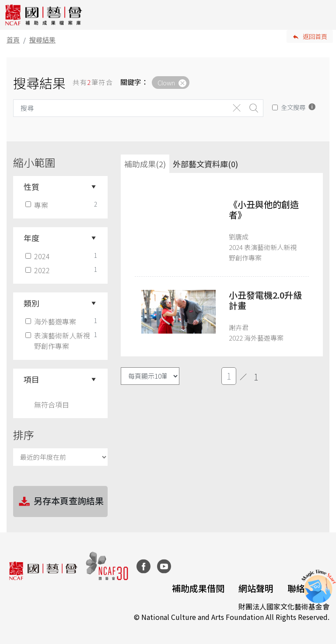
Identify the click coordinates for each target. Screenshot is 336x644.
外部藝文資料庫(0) (205, 164)
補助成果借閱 (198, 588)
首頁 (13, 40)
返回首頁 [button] (315, 36)
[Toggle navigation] (323, 15)
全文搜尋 (293, 107)
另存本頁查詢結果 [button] (60, 502)
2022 (38, 270)
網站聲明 (256, 588)
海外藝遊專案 (52, 321)
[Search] (121, 108)
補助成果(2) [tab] (145, 164)
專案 (38, 205)
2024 (38, 256)
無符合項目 (52, 405)
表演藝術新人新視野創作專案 (59, 341)
